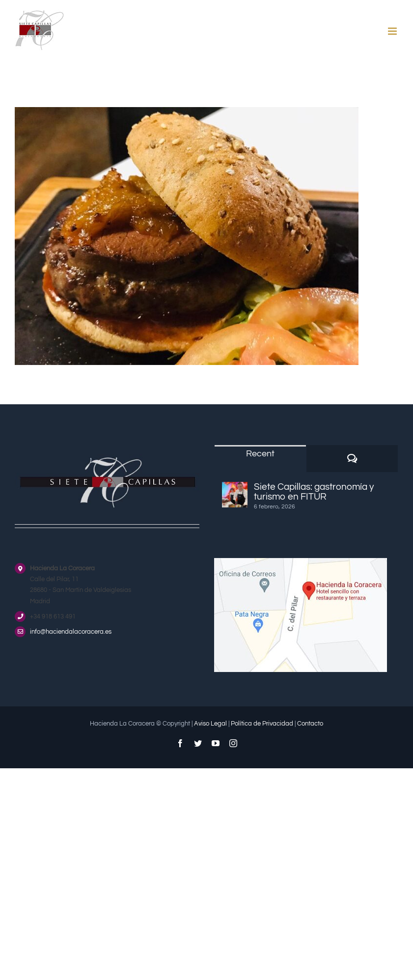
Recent (260, 454)
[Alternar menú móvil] (393, 31)
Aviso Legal (210, 724)
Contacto (310, 724)
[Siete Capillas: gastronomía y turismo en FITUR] (235, 495)
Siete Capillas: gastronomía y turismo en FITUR (314, 492)
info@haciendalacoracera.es (71, 632)
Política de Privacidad (262, 724)
